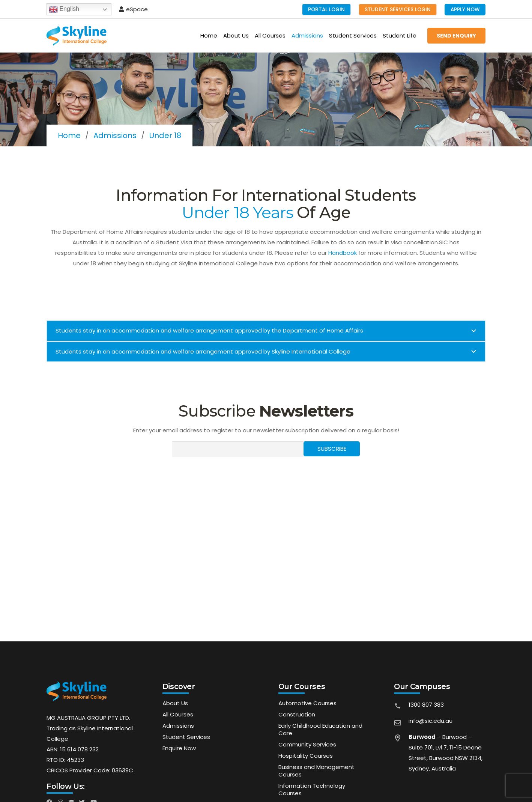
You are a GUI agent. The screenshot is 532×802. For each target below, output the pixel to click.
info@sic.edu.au (431, 721)
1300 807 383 (426, 705)
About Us (175, 703)
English (64, 9)
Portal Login (326, 10)
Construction (297, 714)
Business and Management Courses (316, 771)
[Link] (77, 36)
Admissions (178, 726)
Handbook (343, 253)
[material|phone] (401, 707)
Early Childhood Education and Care (320, 729)
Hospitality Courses (306, 756)
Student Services (186, 737)
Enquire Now (179, 748)
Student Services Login (398, 10)
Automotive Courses (307, 703)
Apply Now (465, 10)
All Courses (178, 714)
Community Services (307, 744)
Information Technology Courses (312, 789)
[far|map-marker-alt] (401, 755)
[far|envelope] (401, 724)
